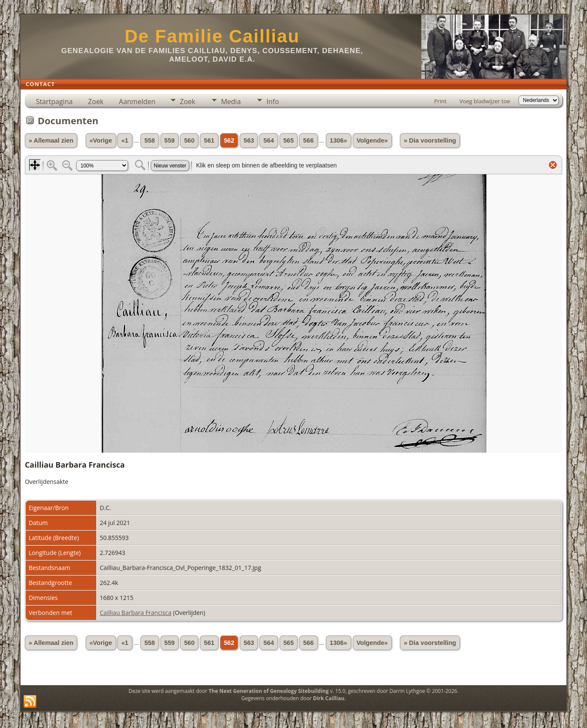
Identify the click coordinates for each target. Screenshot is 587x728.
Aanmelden (137, 101)
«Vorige (101, 140)
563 (249, 140)
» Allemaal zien (51, 140)
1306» (338, 140)
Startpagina (54, 101)
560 (189, 140)
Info (273, 101)
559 (170, 140)
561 (209, 140)
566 (308, 140)
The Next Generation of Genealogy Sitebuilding (268, 691)
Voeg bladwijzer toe (485, 101)
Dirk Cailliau (329, 698)
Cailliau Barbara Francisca (136, 613)
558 (149, 140)
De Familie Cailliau (212, 36)
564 (268, 140)
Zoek (96, 101)
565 (289, 140)
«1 (125, 140)
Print (440, 101)
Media (231, 101)
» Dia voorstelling (430, 140)
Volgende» (372, 140)
